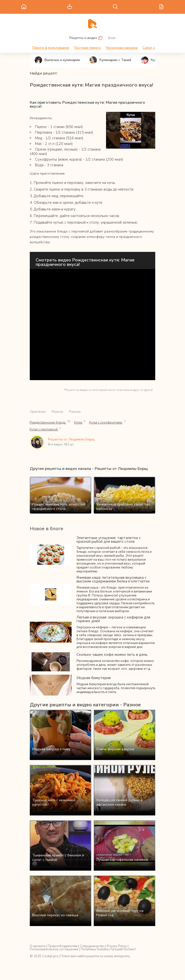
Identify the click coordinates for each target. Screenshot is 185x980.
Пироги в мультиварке (51, 48)
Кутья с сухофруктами (107, 422)
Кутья (80, 422)
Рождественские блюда (50, 422)
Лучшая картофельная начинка (122, 860)
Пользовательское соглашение (54, 949)
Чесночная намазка (122, 48)
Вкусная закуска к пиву (51, 749)
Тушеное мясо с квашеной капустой (54, 802)
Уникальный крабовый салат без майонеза (123, 507)
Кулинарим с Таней (110, 60)
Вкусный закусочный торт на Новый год (120, 913)
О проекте (38, 946)
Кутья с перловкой (45, 429)
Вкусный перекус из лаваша (55, 915)
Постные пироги (87, 48)
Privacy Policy (117, 946)
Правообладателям (63, 946)
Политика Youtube (94, 949)
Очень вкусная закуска (115, 749)
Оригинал (38, 412)
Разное (57, 412)
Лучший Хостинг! (123, 949)
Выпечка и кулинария (57, 60)
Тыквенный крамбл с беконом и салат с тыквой (58, 857)
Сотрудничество (92, 946)
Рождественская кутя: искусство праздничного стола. (59, 507)
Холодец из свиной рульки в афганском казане (119, 802)
